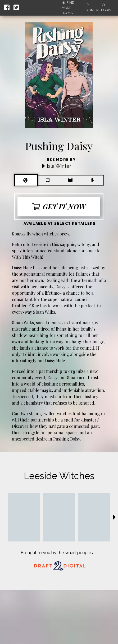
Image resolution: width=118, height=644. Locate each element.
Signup (92, 8)
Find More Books (68, 8)
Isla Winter (59, 166)
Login (106, 8)
